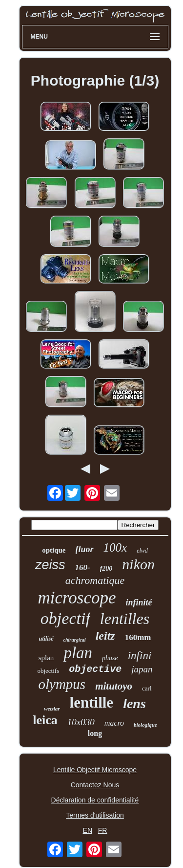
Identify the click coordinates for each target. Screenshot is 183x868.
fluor (85, 549)
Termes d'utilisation (95, 815)
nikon (138, 564)
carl (147, 688)
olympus (62, 684)
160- (83, 568)
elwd (142, 551)
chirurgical (75, 640)
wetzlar (52, 709)
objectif (65, 618)
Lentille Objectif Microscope (95, 770)
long (95, 733)
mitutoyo (114, 686)
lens (134, 703)
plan (78, 653)
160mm (138, 637)
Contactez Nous (95, 785)
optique (54, 550)
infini (140, 656)
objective (95, 669)
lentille (92, 702)
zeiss (50, 565)
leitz (105, 636)
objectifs (48, 671)
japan (142, 669)
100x (115, 547)
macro (114, 723)
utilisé (46, 639)
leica (45, 720)
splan (46, 658)
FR (103, 830)
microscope (77, 598)
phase (110, 658)
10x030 (81, 722)
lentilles (125, 619)
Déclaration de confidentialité (95, 800)
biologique (145, 725)
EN (88, 830)
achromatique (95, 580)
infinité (139, 602)
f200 (106, 568)
